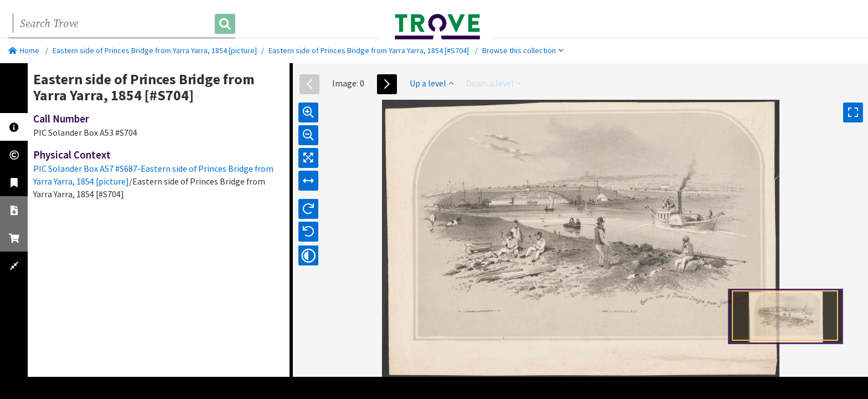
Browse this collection (523, 50)
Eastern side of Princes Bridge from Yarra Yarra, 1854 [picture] (155, 50)
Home (24, 50)
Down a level (494, 83)
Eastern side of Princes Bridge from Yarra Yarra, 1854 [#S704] (369, 50)
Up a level (432, 83)
